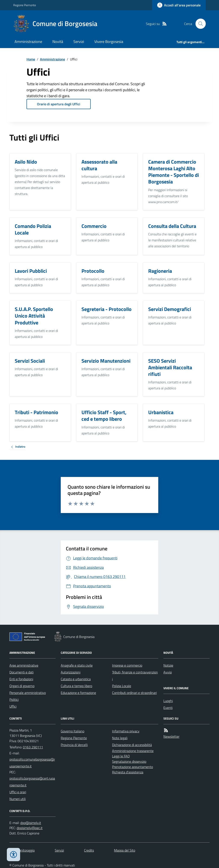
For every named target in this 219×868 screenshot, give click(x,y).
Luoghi (168, 701)
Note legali (120, 738)
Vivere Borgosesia (109, 42)
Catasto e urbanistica (76, 679)
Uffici (13, 706)
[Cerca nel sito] (199, 24)
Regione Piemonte (25, 5)
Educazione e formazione (78, 693)
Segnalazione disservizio (129, 761)
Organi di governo (22, 686)
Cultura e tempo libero (76, 686)
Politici (14, 699)
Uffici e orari (18, 792)
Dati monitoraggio (22, 850)
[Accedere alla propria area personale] (179, 5)
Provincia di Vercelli (74, 745)
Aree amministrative (24, 665)
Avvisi (168, 672)
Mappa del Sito (125, 850)
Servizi (79, 42)
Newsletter (171, 736)
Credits (89, 850)
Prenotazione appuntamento (132, 767)
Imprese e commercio (127, 665)
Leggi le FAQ (121, 756)
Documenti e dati (21, 672)
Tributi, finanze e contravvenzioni (135, 676)
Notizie (168, 665)
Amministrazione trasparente (133, 751)
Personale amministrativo (28, 693)
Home (31, 59)
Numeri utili (18, 799)
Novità (58, 42)
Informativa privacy (126, 731)
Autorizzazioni (71, 672)
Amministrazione (28, 42)
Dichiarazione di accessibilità (132, 745)
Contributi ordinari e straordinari (134, 693)
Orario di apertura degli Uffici (59, 104)
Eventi (168, 708)
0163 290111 (33, 747)
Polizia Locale (122, 686)
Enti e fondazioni (21, 679)
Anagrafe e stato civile (77, 665)
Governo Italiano (73, 731)
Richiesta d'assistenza (128, 772)
